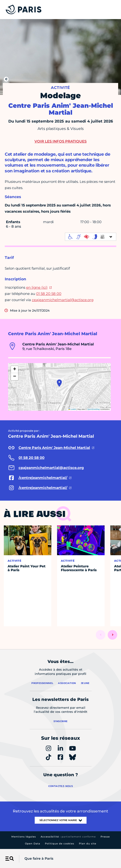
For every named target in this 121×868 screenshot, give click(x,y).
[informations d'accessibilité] (91, 237)
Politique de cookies (60, 844)
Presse (105, 837)
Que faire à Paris (39, 858)
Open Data (33, 844)
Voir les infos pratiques (60, 141)
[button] (59, 383)
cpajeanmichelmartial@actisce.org (63, 300)
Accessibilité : (68, 837)
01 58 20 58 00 (49, 294)
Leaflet (72, 409)
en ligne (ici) (37, 287)
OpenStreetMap (94, 409)
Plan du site (88, 844)
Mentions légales (24, 837)
